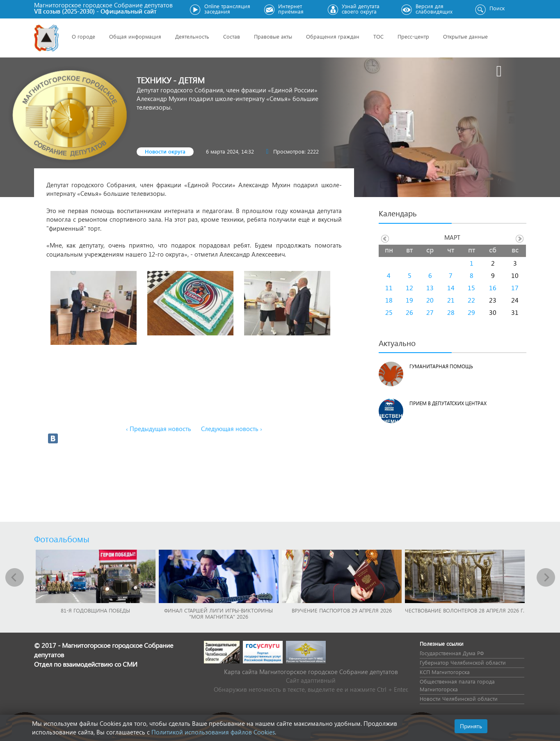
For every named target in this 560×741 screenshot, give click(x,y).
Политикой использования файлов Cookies (213, 732)
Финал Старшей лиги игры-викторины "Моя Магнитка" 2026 (218, 613)
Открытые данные (465, 36)
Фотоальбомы (62, 539)
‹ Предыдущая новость (159, 429)
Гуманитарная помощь (441, 366)
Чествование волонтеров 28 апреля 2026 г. (465, 610)
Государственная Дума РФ (452, 653)
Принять (471, 726)
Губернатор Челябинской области (463, 662)
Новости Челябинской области (459, 699)
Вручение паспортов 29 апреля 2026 (342, 610)
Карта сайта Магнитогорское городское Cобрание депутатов (311, 672)
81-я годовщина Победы (95, 610)
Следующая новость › (232, 429)
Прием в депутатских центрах (448, 403)
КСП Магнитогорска (445, 672)
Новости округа (165, 151)
